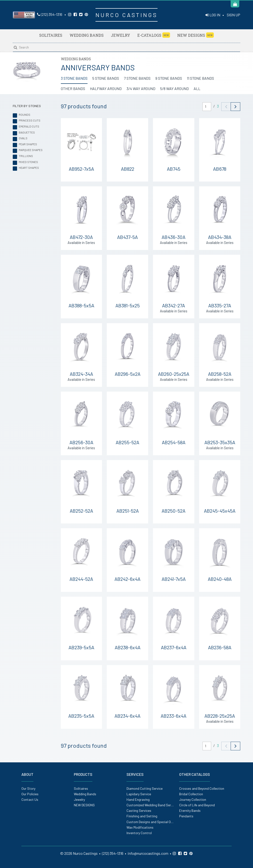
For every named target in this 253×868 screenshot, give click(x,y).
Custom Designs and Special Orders (152, 822)
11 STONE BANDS (200, 78)
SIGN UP (234, 15)
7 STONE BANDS (137, 78)
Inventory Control (139, 833)
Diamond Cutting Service (145, 788)
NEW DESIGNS (196, 35)
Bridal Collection (191, 794)
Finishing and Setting (142, 816)
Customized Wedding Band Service (152, 805)
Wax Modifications (140, 827)
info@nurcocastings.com (148, 853)
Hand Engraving (138, 799)
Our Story (28, 788)
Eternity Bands (190, 810)
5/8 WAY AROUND (174, 88)
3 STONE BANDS (74, 78)
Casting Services (139, 810)
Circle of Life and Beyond (197, 805)
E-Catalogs (154, 35)
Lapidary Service (139, 794)
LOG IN (213, 15)
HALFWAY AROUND (106, 88)
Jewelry (120, 35)
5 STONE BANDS (106, 78)
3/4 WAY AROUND (141, 88)
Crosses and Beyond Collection (202, 788)
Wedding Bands (87, 35)
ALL (197, 88)
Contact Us (30, 799)
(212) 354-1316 (50, 14)
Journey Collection (193, 799)
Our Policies (30, 794)
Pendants (186, 816)
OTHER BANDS (73, 88)
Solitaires (51, 35)
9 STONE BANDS (169, 78)
